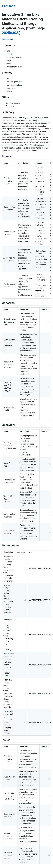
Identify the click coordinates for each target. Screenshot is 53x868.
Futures (9, 6)
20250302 (10, 33)
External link (7, 39)
